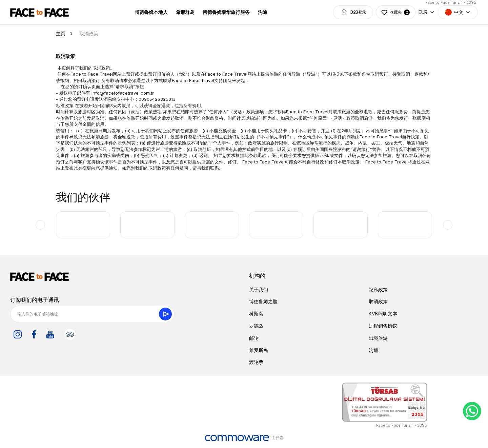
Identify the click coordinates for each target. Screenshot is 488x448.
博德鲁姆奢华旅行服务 (226, 12)
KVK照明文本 (383, 314)
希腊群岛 (185, 12)
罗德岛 (256, 326)
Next (448, 225)
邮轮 (254, 338)
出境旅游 (378, 338)
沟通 (262, 12)
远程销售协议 (383, 326)
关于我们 (259, 289)
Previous (40, 225)
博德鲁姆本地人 (151, 12)
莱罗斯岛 (259, 350)
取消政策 (378, 301)
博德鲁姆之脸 (263, 301)
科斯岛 (256, 314)
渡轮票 (256, 362)
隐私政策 (378, 289)
